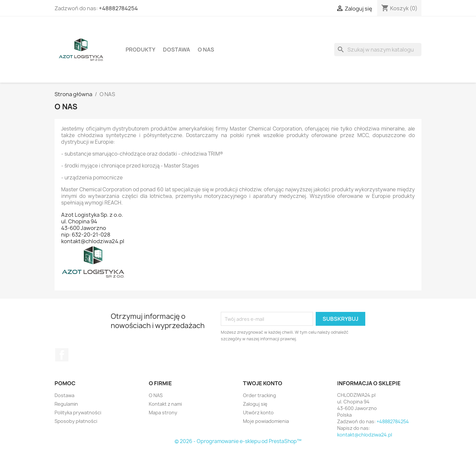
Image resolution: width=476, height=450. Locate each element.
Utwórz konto (258, 412)
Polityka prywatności (78, 412)
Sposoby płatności (76, 421)
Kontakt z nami (165, 404)
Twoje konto (263, 383)
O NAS (206, 50)
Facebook (62, 355)
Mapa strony (163, 412)
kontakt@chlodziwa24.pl (365, 435)
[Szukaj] (378, 50)
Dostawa (177, 50)
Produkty (140, 50)
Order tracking (259, 395)
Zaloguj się (255, 404)
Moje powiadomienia (266, 421)
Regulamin (66, 404)
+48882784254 (118, 8)
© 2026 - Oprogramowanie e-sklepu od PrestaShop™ (238, 441)
